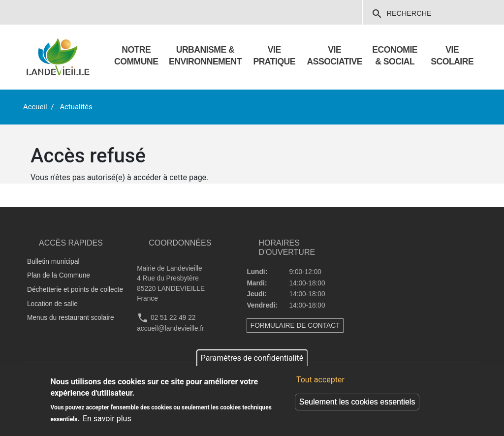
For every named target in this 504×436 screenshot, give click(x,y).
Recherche (401, 14)
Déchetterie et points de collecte (75, 290)
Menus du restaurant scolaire (71, 318)
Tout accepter (320, 380)
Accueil (35, 107)
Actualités (76, 107)
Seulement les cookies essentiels (357, 402)
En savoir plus (107, 419)
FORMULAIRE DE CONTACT (295, 326)
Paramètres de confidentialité (252, 358)
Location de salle (52, 304)
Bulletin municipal (53, 262)
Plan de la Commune (59, 275)
